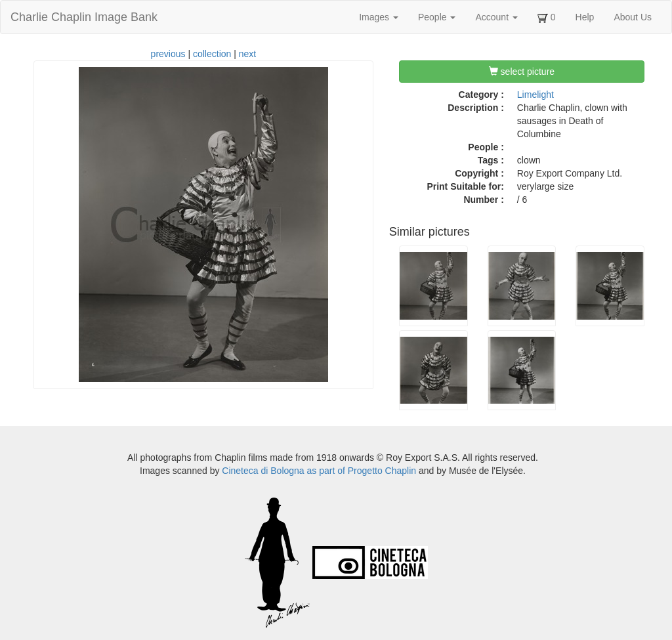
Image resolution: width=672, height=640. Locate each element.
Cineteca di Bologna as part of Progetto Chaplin (319, 471)
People (437, 17)
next (247, 54)
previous (168, 54)
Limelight (535, 95)
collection (212, 54)
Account (496, 17)
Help (585, 17)
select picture (522, 72)
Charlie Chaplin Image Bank (84, 17)
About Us (633, 17)
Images (379, 17)
